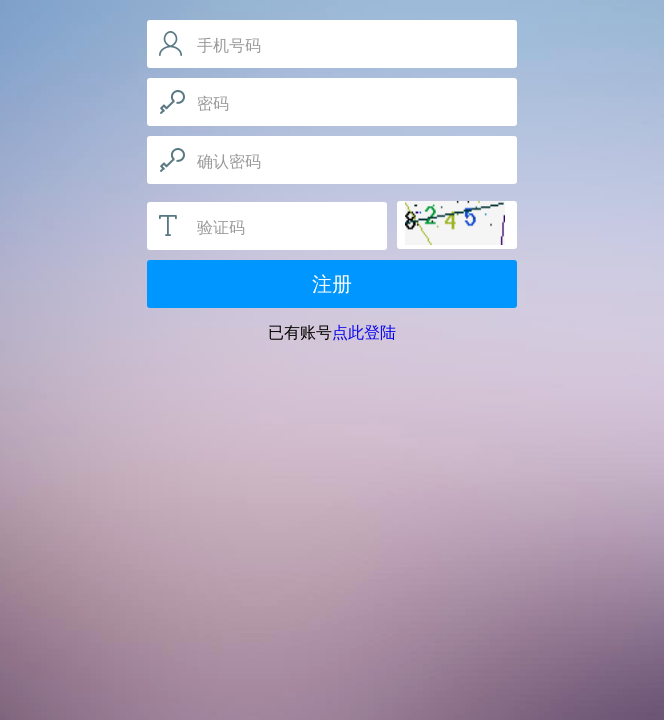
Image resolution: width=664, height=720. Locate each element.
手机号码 (229, 45)
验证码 (221, 227)
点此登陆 (364, 332)
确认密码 (229, 161)
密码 (213, 103)
